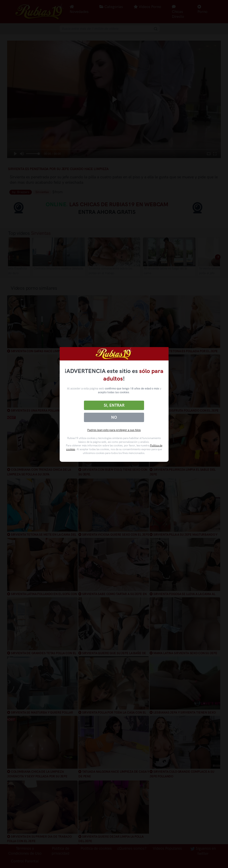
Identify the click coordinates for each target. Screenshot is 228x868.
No (114, 417)
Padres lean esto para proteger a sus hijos (114, 430)
